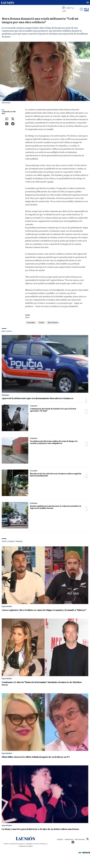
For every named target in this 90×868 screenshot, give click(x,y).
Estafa (41, 323)
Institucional (69, 839)
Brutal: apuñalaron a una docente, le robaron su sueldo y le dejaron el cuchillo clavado (56, 507)
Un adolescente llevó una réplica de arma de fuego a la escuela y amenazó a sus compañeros (54, 442)
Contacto (60, 839)
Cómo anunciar (80, 839)
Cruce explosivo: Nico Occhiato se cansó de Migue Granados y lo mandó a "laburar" (44, 610)
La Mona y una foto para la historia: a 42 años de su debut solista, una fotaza (40, 829)
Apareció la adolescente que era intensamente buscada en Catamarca (37, 398)
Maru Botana (53, 323)
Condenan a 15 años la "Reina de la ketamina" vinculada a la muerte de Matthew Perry (42, 684)
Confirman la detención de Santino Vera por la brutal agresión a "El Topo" (53, 410)
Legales (30, 846)
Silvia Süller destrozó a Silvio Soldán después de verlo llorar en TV (36, 757)
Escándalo (31, 323)
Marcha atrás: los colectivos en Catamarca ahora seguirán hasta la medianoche (56, 475)
